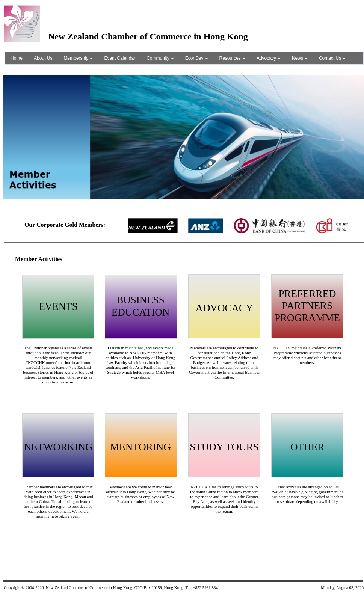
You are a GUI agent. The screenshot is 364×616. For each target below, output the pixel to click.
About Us (43, 58)
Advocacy (269, 58)
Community (160, 58)
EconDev (197, 58)
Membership (78, 58)
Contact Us (332, 58)
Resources (232, 58)
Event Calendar (120, 58)
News (300, 58)
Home (17, 58)
